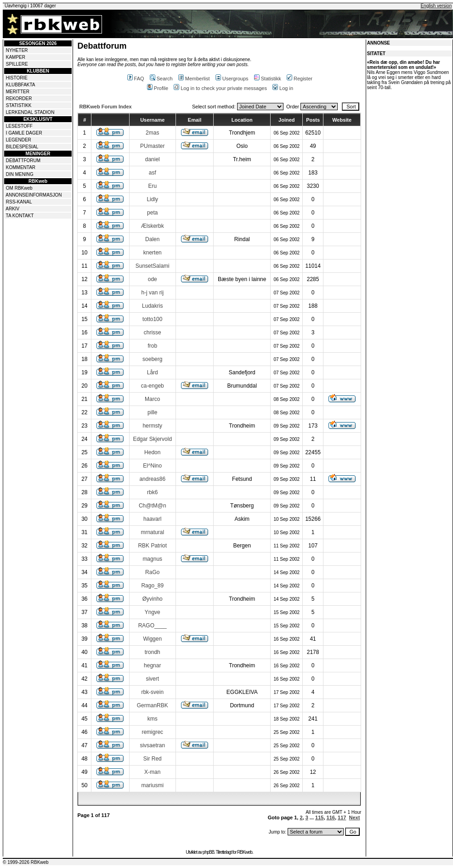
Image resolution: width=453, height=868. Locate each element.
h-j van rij (152, 293)
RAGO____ (153, 626)
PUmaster (152, 146)
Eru (152, 186)
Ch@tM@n (153, 506)
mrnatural (152, 532)
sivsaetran (152, 745)
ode (153, 279)
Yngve (153, 612)
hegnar (152, 665)
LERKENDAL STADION (30, 112)
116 (331, 817)
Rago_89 (152, 586)
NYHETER (17, 50)
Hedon (152, 452)
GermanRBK (153, 705)
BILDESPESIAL (22, 147)
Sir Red (153, 759)
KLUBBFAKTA (21, 85)
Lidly (152, 199)
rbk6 (152, 492)
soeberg (152, 359)
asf (153, 173)
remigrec (152, 732)
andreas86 (152, 479)
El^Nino (152, 466)
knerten (153, 253)
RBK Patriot (152, 546)
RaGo (152, 572)
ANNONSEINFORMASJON (34, 195)
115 (319, 817)
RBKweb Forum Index (105, 107)
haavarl (152, 519)
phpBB (208, 852)
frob (152, 346)
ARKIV (12, 209)
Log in (283, 88)
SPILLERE (17, 64)
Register (300, 79)
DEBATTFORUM (23, 161)
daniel (153, 159)
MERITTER (18, 92)
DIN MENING (20, 174)
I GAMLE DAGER (24, 133)
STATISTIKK (19, 105)
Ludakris (152, 306)
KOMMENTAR (21, 167)
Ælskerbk (153, 226)
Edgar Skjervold (152, 439)
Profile (158, 88)
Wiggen (152, 639)
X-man (152, 772)
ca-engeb (153, 386)
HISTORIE (17, 78)
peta (152, 213)
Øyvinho (153, 599)
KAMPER (16, 57)
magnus (152, 559)
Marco (152, 399)
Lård (153, 372)
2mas (152, 133)
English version (436, 6)
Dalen (152, 239)
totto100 (152, 319)
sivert (152, 679)
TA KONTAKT (20, 216)
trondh (153, 652)
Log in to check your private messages (220, 88)
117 (342, 817)
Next (355, 817)
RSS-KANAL (19, 202)
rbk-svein (152, 692)
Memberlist (194, 79)
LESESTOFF (19, 126)
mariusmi (152, 785)
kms (153, 719)
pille (152, 412)
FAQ (136, 79)
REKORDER (19, 99)
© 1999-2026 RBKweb (26, 862)
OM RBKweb (19, 188)
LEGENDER (19, 140)
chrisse (153, 333)
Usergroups (232, 79)
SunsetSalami (153, 266)
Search (161, 79)
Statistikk (268, 79)
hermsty (152, 426)
